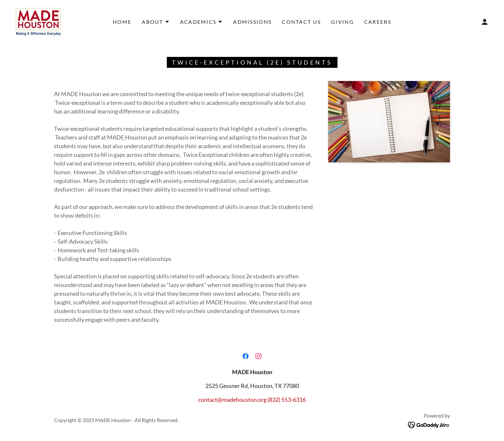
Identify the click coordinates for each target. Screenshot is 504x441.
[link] (38, 21)
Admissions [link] (252, 22)
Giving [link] (342, 22)
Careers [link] (378, 22)
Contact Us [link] (301, 22)
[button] (156, 22)
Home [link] (122, 22)
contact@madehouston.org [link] (232, 400)
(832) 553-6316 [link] (287, 400)
